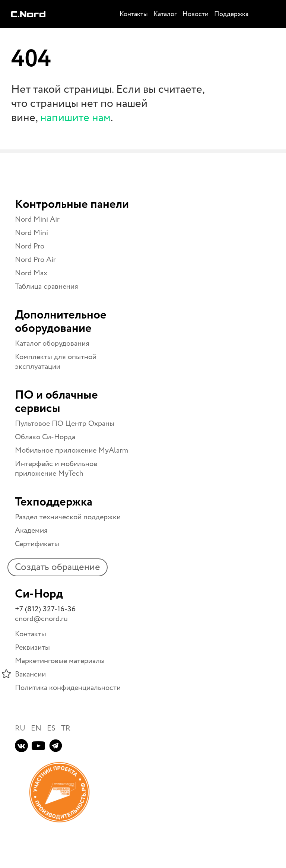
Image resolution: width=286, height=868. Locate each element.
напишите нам (75, 118)
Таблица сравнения (47, 287)
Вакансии (30, 674)
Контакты (31, 634)
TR (66, 728)
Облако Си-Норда (45, 437)
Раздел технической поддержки (68, 517)
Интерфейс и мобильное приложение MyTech (56, 469)
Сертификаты (37, 544)
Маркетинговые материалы (60, 661)
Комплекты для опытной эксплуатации (56, 362)
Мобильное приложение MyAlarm (71, 451)
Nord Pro (30, 246)
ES (51, 728)
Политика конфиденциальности (68, 688)
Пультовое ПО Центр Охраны (65, 424)
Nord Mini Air (37, 220)
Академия (31, 531)
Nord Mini (31, 233)
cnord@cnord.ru (41, 619)
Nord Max (31, 273)
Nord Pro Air (35, 260)
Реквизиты (32, 648)
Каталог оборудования (52, 344)
